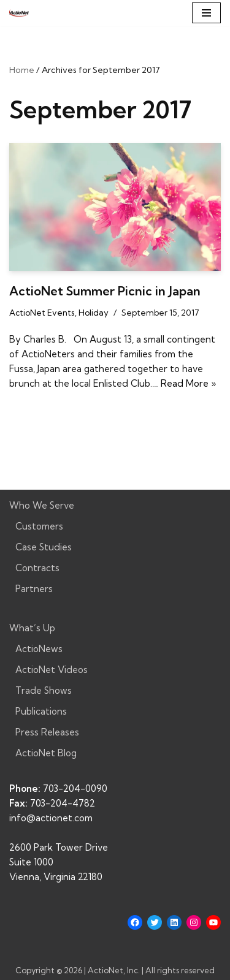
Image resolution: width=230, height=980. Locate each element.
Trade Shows (44, 690)
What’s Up (32, 628)
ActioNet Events (42, 313)
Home (22, 70)
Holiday (94, 313)
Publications (41, 711)
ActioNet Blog (46, 753)
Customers (39, 526)
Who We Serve (42, 505)
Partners (34, 589)
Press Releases (47, 732)
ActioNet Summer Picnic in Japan (105, 291)
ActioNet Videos (52, 670)
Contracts (37, 568)
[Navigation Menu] (206, 13)
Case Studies (44, 547)
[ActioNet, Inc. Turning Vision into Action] (19, 13)
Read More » (188, 383)
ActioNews (39, 649)
